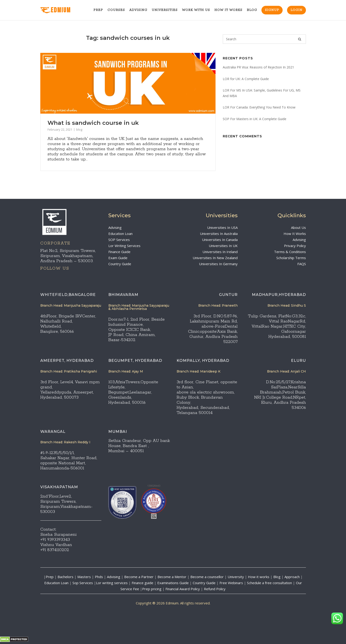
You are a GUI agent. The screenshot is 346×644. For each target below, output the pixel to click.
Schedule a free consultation (269, 583)
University (236, 577)
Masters (84, 577)
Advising (138, 10)
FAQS (302, 264)
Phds (99, 577)
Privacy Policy (295, 246)
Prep (98, 10)
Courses (116, 10)
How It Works (228, 10)
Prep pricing (152, 589)
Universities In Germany (218, 264)
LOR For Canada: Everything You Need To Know (259, 107)
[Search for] (264, 39)
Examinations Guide (173, 583)
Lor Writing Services (124, 246)
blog (79, 129)
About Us (298, 227)
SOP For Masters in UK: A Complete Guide (255, 119)
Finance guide (142, 583)
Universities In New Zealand (215, 258)
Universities (165, 10)
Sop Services (83, 583)
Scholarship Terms (291, 258)
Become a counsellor (207, 577)
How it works (259, 577)
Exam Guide (118, 258)
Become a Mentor (172, 577)
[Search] (300, 39)
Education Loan (120, 234)
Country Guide (120, 264)
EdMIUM (56, 10)
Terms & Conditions (290, 252)
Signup (272, 10)
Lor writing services (112, 583)
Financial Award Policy (183, 589)
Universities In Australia (219, 234)
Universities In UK (223, 246)
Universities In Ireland (220, 252)
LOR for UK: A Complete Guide (246, 79)
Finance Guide (119, 252)
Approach (293, 577)
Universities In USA (222, 227)
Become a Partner (139, 577)
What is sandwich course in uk (93, 123)
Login (296, 10)
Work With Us (196, 10)
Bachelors (65, 577)
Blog (252, 10)
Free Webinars (231, 583)
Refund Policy (215, 589)
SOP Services (119, 240)
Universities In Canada (220, 240)
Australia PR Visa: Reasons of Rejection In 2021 (258, 67)
